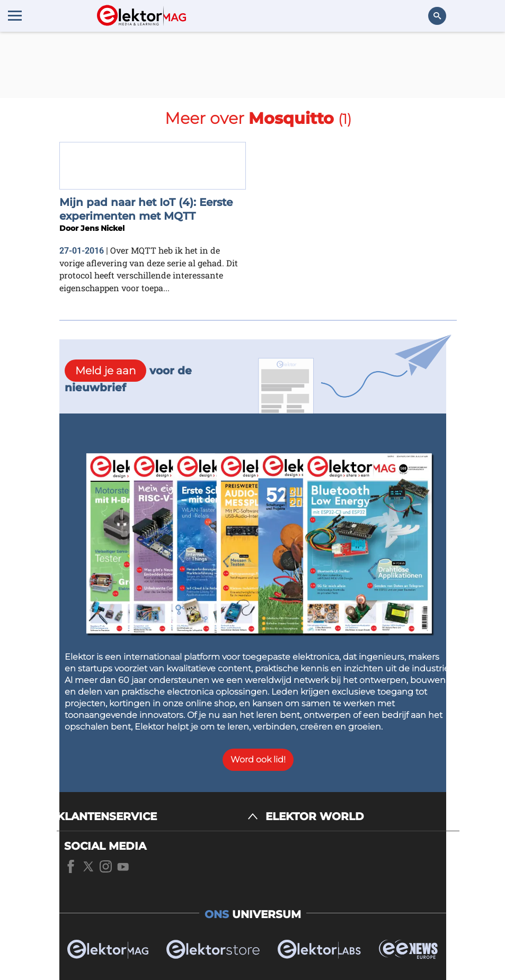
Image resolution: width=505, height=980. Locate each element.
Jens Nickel (103, 228)
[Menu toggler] (15, 15)
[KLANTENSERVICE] (157, 817)
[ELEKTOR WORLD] (362, 817)
